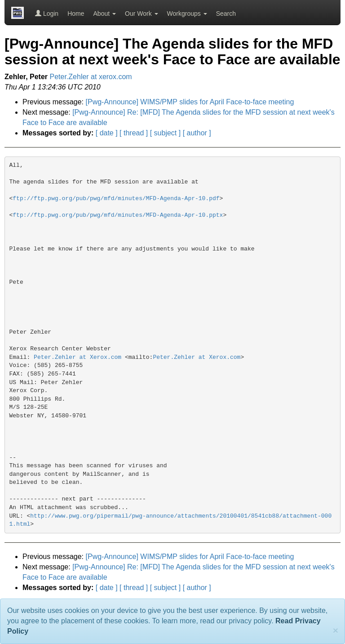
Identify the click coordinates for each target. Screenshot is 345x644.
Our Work (142, 13)
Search (226, 13)
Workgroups (187, 13)
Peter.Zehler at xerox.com (91, 77)
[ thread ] (134, 133)
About (105, 13)
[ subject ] (165, 133)
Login (47, 13)
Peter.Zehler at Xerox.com (77, 357)
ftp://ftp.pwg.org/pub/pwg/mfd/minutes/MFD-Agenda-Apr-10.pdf (116, 199)
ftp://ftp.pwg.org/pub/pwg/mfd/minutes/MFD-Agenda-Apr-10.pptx (118, 215)
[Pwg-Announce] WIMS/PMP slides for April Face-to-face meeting (190, 102)
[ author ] (197, 133)
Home (76, 13)
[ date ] (107, 133)
